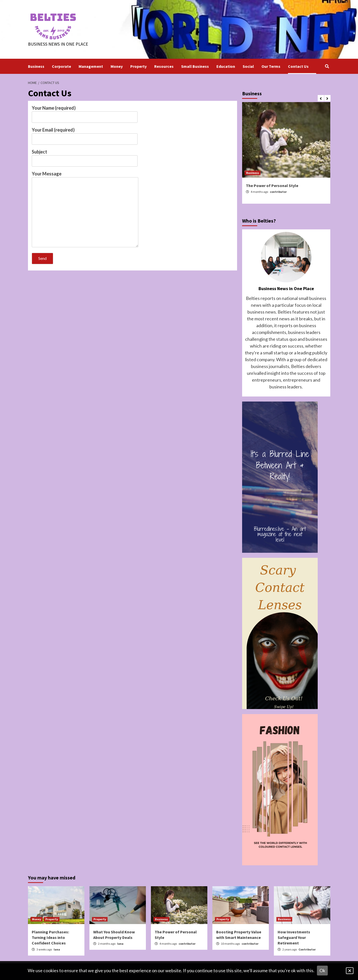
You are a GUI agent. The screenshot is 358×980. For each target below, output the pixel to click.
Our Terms (271, 66)
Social (248, 66)
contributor (278, 192)
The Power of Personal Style (272, 186)
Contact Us (298, 66)
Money (117, 66)
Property (138, 66)
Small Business (195, 66)
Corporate (61, 66)
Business (36, 66)
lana (57, 949)
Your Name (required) (85, 112)
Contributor (307, 949)
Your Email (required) (85, 134)
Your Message (85, 210)
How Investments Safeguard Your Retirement (294, 938)
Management (91, 66)
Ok (322, 970)
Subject (85, 156)
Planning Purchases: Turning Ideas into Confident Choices (50, 938)
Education (226, 66)
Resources (164, 66)
